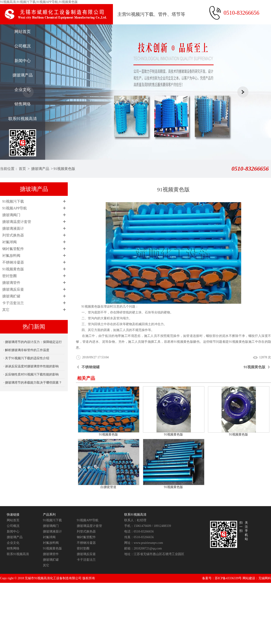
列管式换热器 (13, 235)
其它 (6, 310)
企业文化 (23, 90)
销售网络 (23, 104)
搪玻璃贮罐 (11, 296)
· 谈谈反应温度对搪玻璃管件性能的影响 (31, 366)
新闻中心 (23, 61)
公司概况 (23, 46)
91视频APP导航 (15, 208)
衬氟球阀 (9, 242)
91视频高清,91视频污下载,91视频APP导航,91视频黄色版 (39, 2)
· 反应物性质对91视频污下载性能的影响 (31, 374)
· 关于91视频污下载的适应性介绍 (26, 358)
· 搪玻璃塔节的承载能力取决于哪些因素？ (33, 383)
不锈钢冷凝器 (13, 262)
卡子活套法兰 (13, 303)
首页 (22, 169)
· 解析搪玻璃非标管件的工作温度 (26, 350)
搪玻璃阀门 (11, 215)
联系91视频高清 (23, 119)
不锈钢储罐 (91, 367)
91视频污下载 (13, 201)
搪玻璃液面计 (13, 228)
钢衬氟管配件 (13, 249)
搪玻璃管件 (11, 283)
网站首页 (23, 32)
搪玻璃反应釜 (13, 289)
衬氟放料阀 (11, 256)
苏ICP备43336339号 (228, 578)
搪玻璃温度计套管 (17, 222)
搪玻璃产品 (23, 75)
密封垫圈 (9, 276)
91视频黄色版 (64, 169)
